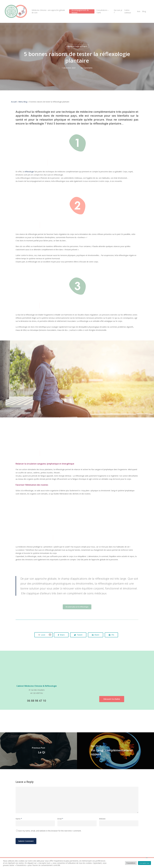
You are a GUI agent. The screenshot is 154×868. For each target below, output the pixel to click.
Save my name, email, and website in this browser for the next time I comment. (50, 831)
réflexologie (29, 172)
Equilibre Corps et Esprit (77, 46)
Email (60, 819)
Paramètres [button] (131, 863)
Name (19, 819)
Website (102, 819)
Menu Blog (23, 102)
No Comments (87, 68)
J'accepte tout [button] (144, 863)
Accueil (14, 102)
